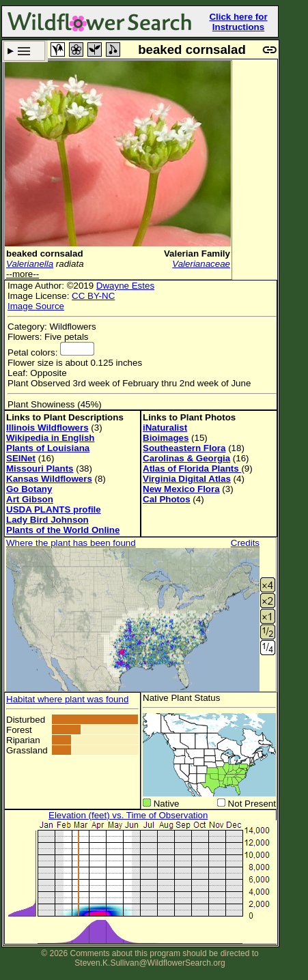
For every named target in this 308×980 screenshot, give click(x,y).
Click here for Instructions (238, 22)
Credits (245, 543)
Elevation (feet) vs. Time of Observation (128, 815)
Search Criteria (24, 51)
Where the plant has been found (71, 543)
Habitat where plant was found (67, 699)
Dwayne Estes (125, 286)
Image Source (36, 306)
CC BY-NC (93, 296)
